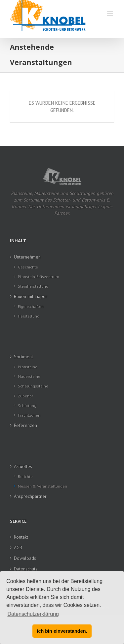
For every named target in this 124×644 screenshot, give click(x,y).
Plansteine (28, 367)
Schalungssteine (33, 386)
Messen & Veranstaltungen (42, 486)
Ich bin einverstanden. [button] (62, 631)
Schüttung (27, 406)
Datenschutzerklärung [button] (33, 614)
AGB (18, 548)
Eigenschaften (31, 306)
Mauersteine (29, 376)
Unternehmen (27, 257)
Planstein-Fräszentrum (39, 277)
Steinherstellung (33, 286)
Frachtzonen (29, 415)
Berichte (25, 476)
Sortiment (23, 357)
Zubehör (25, 396)
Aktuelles (23, 466)
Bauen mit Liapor (31, 296)
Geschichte (28, 267)
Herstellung (29, 316)
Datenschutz (26, 569)
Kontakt (21, 537)
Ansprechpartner (30, 496)
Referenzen (25, 425)
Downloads (25, 558)
